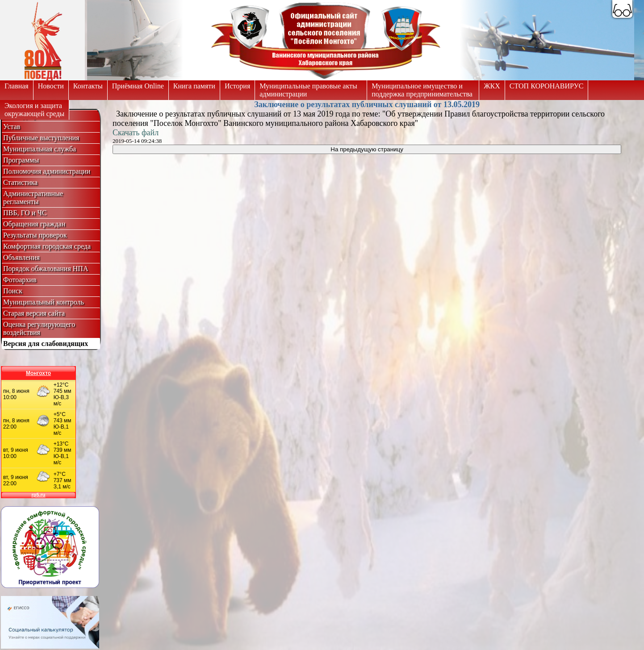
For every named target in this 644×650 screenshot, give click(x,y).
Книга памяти (194, 86)
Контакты (88, 86)
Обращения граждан (34, 224)
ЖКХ (492, 86)
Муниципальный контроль (44, 302)
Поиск (13, 291)
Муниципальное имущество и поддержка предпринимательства (422, 90)
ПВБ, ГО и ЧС (25, 213)
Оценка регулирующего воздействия (39, 328)
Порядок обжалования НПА (46, 269)
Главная (17, 86)
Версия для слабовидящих (46, 344)
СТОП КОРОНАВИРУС (547, 86)
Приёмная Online (138, 86)
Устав (12, 127)
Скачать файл (136, 133)
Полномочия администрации (47, 171)
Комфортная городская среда (47, 246)
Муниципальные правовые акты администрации (308, 90)
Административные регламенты (33, 198)
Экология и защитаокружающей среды (34, 110)
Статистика (20, 182)
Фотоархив (20, 280)
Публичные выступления (41, 138)
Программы (21, 160)
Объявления (21, 257)
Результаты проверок (35, 235)
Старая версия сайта (34, 313)
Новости (51, 86)
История (237, 86)
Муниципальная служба (40, 149)
